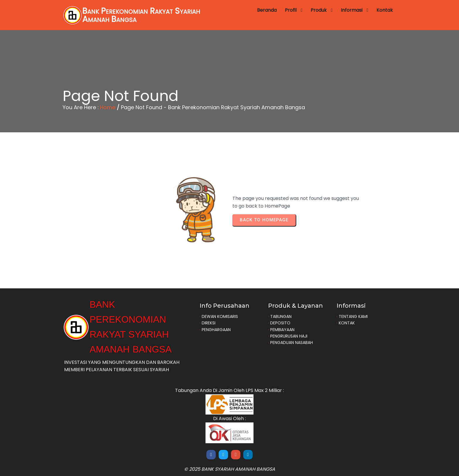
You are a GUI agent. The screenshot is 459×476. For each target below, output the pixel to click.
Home (108, 107)
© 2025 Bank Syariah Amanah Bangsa (230, 469)
